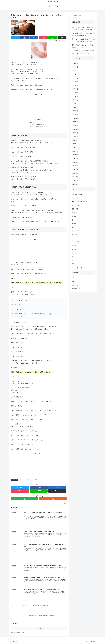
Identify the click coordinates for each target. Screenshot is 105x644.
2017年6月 (75, 89)
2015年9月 (75, 151)
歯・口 (74, 227)
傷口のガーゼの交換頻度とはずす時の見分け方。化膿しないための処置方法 (83, 40)
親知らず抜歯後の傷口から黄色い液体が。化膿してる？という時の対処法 (83, 28)
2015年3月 (75, 173)
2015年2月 (75, 177)
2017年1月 (75, 96)
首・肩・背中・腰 (77, 268)
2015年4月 (75, 169)
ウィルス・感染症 (77, 194)
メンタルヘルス (76, 205)
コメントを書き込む (39, 629)
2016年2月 (75, 133)
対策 (32, 480)
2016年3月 (75, 129)
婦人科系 (74, 213)
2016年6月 (75, 118)
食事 (73, 264)
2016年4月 (75, 126)
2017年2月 (75, 93)
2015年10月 (75, 148)
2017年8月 (75, 82)
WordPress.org (76, 289)
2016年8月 (75, 115)
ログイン (74, 278)
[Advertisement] (39, 105)
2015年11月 (75, 144)
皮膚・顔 (74, 235)
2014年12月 (75, 184)
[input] (83, 16)
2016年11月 (75, 104)
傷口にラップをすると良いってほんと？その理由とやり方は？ (83, 46)
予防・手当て (76, 209)
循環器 (74, 216)
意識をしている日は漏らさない (39, 124)
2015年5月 (75, 166)
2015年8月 (75, 155)
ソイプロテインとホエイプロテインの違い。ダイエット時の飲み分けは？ (83, 52)
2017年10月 (75, 78)
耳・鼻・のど (76, 242)
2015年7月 (75, 159)
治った (40, 480)
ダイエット (75, 198)
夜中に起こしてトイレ (36, 122)
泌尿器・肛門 (14, 480)
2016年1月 (75, 137)
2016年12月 (75, 100)
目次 (37, 119)
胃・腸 (74, 246)
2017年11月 (75, 74)
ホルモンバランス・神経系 (79, 202)
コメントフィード (77, 285)
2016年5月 (75, 122)
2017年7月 (75, 85)
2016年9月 (75, 111)
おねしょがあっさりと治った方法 (39, 127)
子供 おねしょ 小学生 (24, 480)
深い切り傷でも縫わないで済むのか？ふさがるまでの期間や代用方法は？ (83, 34)
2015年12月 (75, 140)
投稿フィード (76, 281)
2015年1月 (75, 181)
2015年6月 (75, 162)
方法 (35, 480)
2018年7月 (75, 63)
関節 (73, 257)
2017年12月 (75, 71)
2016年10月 (75, 107)
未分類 (74, 224)
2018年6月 (75, 67)
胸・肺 (74, 249)
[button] (94, 16)
